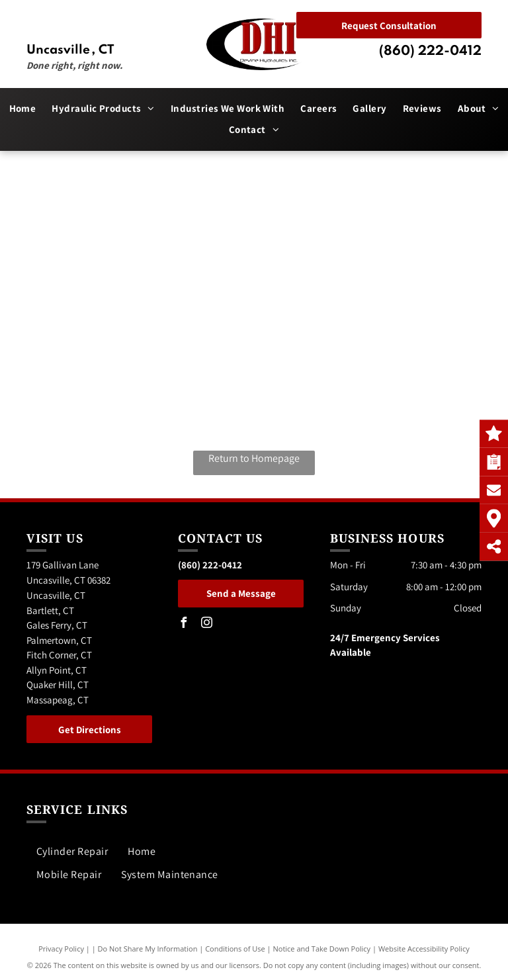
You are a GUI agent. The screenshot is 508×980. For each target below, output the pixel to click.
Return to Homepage (254, 458)
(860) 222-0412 (430, 52)
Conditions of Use (235, 949)
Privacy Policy (61, 949)
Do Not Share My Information (148, 949)
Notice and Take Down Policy (322, 949)
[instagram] (206, 624)
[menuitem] (23, 109)
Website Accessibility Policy (424, 949)
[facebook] (183, 624)
